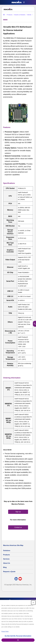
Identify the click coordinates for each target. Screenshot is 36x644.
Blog (5, 567)
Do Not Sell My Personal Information (18, 636)
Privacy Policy (5, 631)
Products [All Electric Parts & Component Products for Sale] (6, 555)
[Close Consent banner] (33, 603)
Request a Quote (9, 572)
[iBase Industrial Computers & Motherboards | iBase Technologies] (28, 15)
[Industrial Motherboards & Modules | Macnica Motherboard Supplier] (19, 15)
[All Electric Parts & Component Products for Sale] (9, 15)
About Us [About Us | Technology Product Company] (7, 563)
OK (18, 640)
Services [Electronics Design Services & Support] (6, 559)
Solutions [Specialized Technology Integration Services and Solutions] (7, 551)
